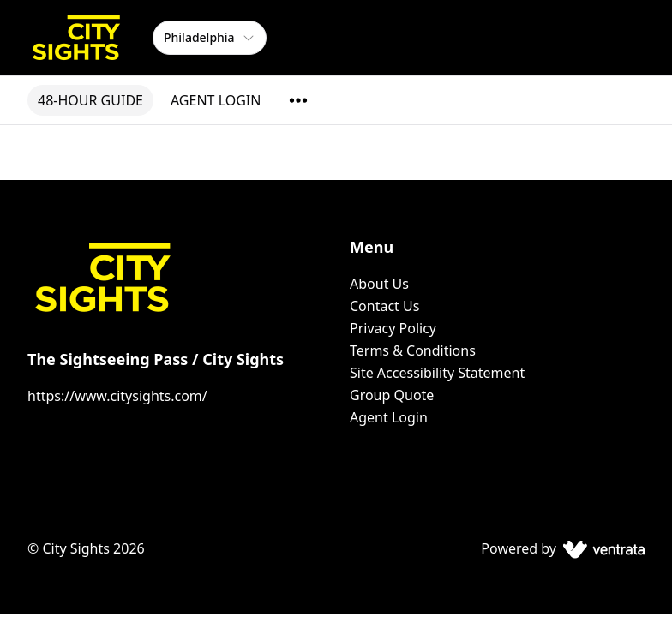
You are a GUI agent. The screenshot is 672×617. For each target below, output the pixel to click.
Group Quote (392, 395)
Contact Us (384, 306)
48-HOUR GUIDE (90, 100)
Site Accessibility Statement (437, 373)
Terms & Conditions (413, 350)
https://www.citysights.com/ (117, 396)
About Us (379, 284)
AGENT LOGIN (216, 100)
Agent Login (389, 417)
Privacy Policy (393, 328)
